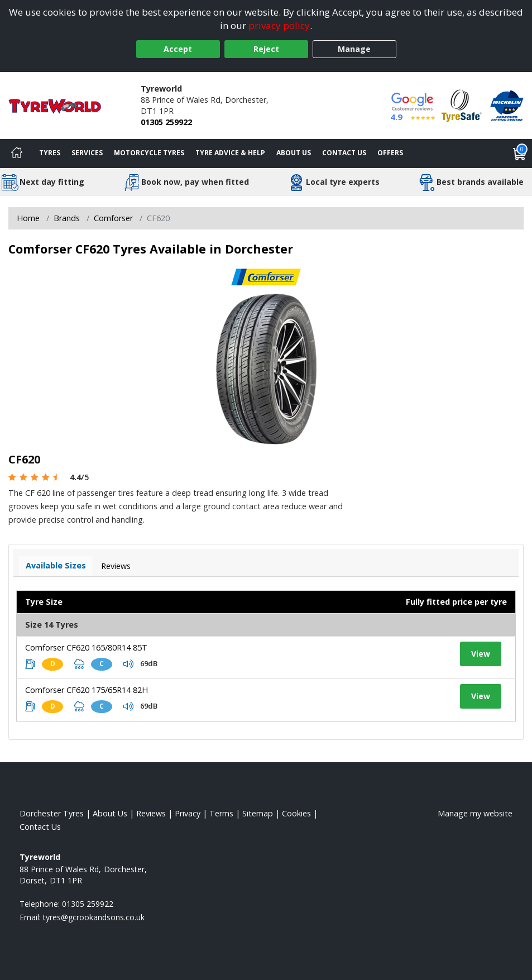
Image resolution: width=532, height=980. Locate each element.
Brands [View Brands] (67, 218)
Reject (266, 49)
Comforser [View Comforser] (113, 218)
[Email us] (94, 917)
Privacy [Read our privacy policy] (188, 813)
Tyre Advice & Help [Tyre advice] (230, 153)
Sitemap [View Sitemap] (258, 813)
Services (87, 153)
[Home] (17, 154)
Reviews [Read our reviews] (151, 813)
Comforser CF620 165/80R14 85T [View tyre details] (86, 647)
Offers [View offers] (390, 153)
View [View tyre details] (481, 654)
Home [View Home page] (28, 218)
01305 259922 (166, 122)
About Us (294, 153)
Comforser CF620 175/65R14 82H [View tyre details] (87, 690)
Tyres (50, 153)
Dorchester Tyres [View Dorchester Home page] (52, 813)
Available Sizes (56, 565)
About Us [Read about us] (110, 813)
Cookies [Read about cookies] (296, 813)
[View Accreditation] (462, 105)
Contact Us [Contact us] (344, 153)
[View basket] (520, 154)
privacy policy (279, 25)
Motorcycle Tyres (149, 153)
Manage (354, 49)
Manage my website (475, 813)
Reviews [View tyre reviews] (116, 566)
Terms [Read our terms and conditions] (221, 813)
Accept (178, 49)
